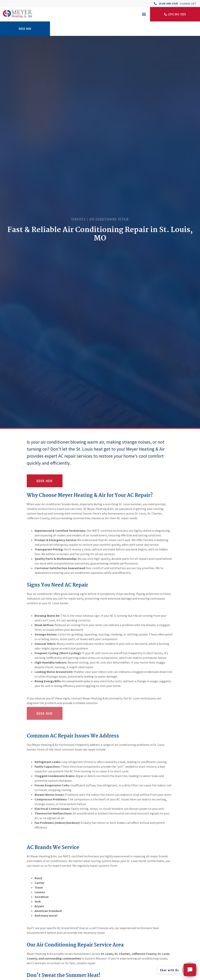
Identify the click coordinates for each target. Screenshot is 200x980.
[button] (144, 14)
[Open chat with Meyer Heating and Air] (190, 970)
